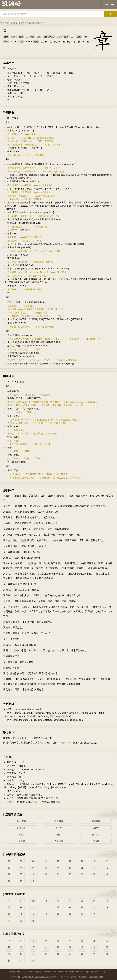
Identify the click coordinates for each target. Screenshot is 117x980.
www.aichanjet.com (54, 972)
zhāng (14, 37)
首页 (13, 23)
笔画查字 (96, 821)
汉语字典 (22, 23)
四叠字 (59, 835)
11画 (39, 37)
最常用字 (96, 835)
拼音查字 (59, 821)
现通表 (96, 841)
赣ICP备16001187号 (96, 972)
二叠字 (96, 828)
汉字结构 (22, 828)
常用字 (22, 841)
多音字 (59, 828)
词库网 (38, 972)
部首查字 (22, 821)
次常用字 (59, 841)
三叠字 (22, 835)
